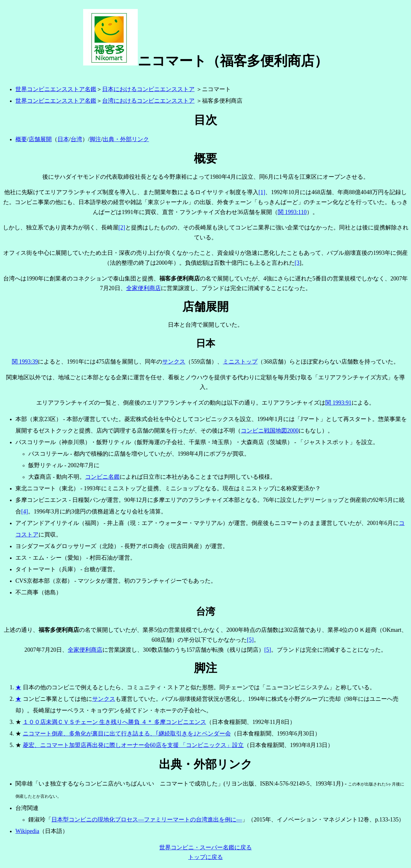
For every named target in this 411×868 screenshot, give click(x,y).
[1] (262, 192)
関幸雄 (24, 784)
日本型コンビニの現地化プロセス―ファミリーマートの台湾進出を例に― (147, 820)
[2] (122, 228)
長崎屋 (110, 228)
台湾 (76, 139)
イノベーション (297, 820)
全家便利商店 (144, 288)
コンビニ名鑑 (102, 477)
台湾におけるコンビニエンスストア (148, 101)
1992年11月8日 (271, 722)
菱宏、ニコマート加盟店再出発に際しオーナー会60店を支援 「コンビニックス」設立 (133, 745)
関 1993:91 (338, 403)
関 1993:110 (292, 212)
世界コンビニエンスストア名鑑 (56, 89)
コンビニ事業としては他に (57, 699)
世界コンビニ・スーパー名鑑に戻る (205, 847)
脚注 (95, 139)
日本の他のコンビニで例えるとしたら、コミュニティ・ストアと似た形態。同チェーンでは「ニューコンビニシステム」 (179, 687)
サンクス (174, 362)
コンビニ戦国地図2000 (270, 431)
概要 (21, 139)
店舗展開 (40, 139)
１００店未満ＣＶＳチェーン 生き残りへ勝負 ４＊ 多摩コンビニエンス (115, 722)
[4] (25, 511)
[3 (297, 263)
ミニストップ (240, 362)
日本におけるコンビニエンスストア (148, 89)
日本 (63, 139)
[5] (250, 640)
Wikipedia (27, 831)
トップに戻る (205, 857)
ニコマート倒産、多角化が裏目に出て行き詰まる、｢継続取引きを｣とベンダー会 (127, 734)
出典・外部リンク (126, 139)
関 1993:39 (25, 362)
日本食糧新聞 (267, 745)
